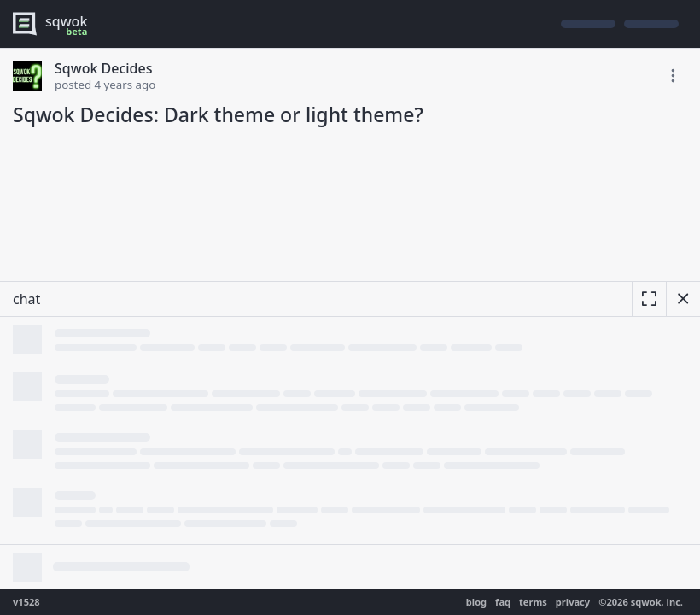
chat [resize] (26, 299)
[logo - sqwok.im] (54, 24)
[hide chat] (683, 299)
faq (503, 602)
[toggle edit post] (673, 76)
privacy (573, 602)
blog (476, 602)
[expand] (649, 299)
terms (533, 602)
